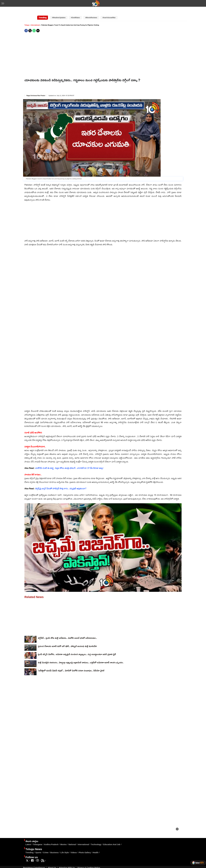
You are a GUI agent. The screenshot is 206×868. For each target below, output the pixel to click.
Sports (38, 847)
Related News (34, 591)
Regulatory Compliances (34, 862)
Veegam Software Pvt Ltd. (87, 865)
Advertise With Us (67, 862)
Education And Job (112, 838)
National (72, 838)
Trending (30, 847)
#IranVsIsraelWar (109, 12)
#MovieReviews (91, 12)
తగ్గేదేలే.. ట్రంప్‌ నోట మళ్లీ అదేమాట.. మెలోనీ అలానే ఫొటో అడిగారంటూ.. (67, 632)
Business (55, 847)
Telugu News (34, 843)
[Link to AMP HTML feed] (43, 856)
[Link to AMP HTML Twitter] (27, 856)
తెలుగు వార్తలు (32, 835)
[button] (3, 4)
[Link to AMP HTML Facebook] (32, 856)
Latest (28, 838)
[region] (191, 842)
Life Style (65, 847)
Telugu (27, 19)
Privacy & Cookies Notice (89, 862)
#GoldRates (75, 12)
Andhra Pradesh (51, 838)
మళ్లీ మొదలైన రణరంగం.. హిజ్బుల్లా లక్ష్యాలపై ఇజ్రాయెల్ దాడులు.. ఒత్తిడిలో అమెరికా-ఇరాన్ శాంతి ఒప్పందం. (81, 656)
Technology (96, 838)
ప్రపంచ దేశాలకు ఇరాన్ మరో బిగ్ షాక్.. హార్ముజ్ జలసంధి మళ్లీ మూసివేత (67, 640)
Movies (63, 838)
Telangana (38, 838)
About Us (52, 862)
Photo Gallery (85, 847)
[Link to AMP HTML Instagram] (38, 856)
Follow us (32, 851)
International (36, 19)
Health (96, 847)
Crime (46, 847)
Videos (74, 847)
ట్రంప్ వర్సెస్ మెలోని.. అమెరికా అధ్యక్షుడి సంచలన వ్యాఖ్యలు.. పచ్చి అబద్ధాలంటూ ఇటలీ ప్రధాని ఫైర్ (77, 648)
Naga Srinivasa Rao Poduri (36, 90)
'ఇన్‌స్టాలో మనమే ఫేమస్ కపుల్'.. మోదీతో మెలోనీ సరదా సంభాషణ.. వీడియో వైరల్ (71, 664)
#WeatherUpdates (59, 12)
